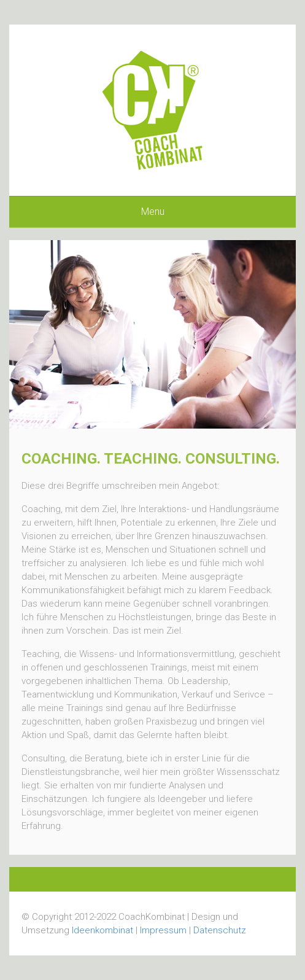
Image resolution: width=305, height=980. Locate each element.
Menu (153, 212)
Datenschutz (220, 930)
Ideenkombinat (102, 930)
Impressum (163, 930)
